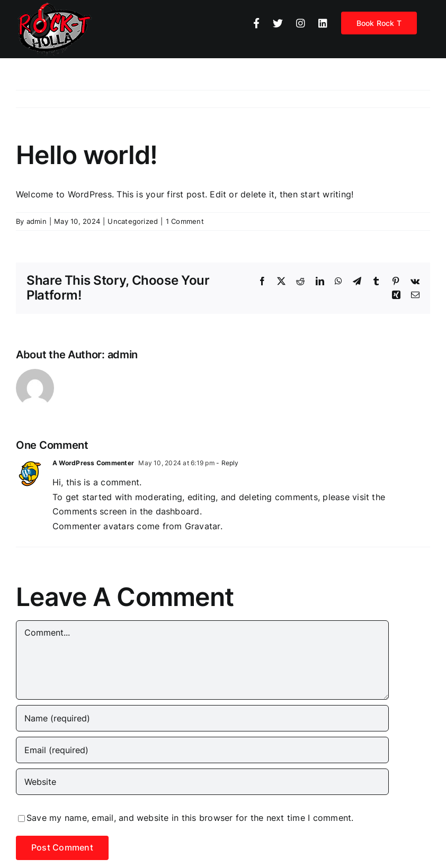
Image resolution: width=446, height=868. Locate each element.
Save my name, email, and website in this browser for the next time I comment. (190, 818)
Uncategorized (133, 221)
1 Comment (185, 221)
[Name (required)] (202, 718)
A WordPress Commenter (93, 463)
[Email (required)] (202, 750)
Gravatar (203, 526)
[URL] (202, 782)
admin (37, 221)
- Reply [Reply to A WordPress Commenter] (227, 463)
